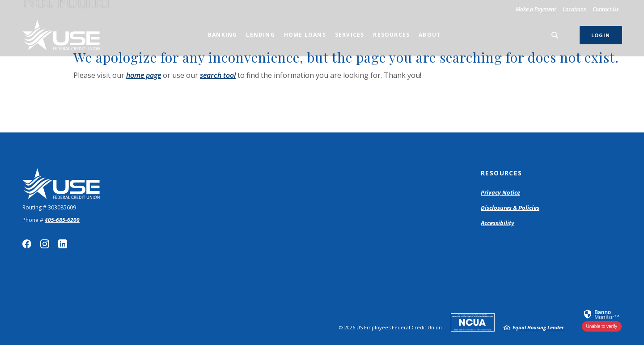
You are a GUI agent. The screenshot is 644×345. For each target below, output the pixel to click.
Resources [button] (391, 35)
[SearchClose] (555, 35)
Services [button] (350, 35)
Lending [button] (260, 35)
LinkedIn (63, 244)
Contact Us (606, 9)
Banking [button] (222, 35)
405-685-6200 (62, 220)
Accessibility (498, 223)
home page (144, 75)
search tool (218, 75)
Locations (574, 9)
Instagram (45, 244)
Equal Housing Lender (538, 327)
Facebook (27, 244)
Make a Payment (537, 9)
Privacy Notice (500, 192)
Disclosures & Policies (510, 208)
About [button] (430, 35)
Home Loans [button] (305, 35)
